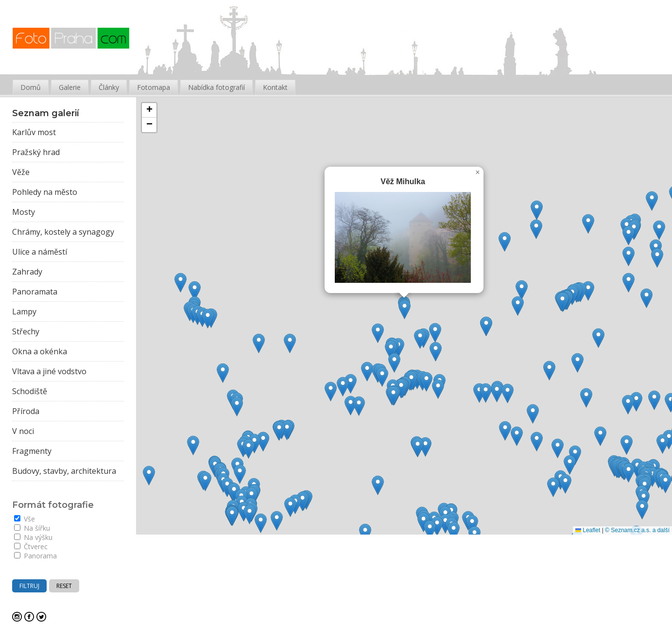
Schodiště (30, 391)
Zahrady (27, 272)
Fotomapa (154, 87)
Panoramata (35, 292)
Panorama (35, 556)
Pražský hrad (36, 152)
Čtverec (31, 546)
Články (109, 87)
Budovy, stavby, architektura (64, 471)
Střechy (26, 331)
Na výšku (33, 537)
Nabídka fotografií (216, 87)
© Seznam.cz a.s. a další (637, 530)
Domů (31, 87)
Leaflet (588, 530)
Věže (21, 172)
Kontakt (275, 87)
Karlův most (34, 132)
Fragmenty (32, 451)
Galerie (70, 87)
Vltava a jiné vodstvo (49, 371)
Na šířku (32, 528)
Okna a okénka (40, 351)
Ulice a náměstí (40, 252)
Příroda (26, 411)
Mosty (24, 212)
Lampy (24, 312)
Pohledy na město (45, 192)
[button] (277, 521)
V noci (23, 431)
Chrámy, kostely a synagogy (63, 232)
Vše (25, 519)
